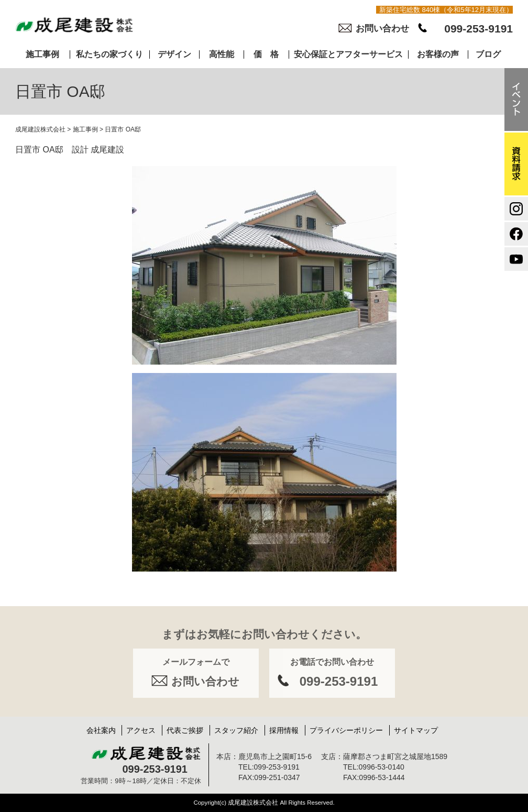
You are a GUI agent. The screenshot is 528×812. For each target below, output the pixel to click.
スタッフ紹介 (236, 730)
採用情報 (284, 730)
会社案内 (101, 730)
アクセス (141, 730)
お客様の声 (438, 54)
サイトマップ (416, 730)
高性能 (222, 54)
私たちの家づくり (109, 54)
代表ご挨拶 (185, 730)
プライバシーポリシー (346, 730)
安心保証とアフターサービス (348, 54)
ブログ (488, 54)
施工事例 (42, 54)
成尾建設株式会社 (40, 129)
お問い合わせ (382, 29)
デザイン (174, 54)
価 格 (266, 54)
